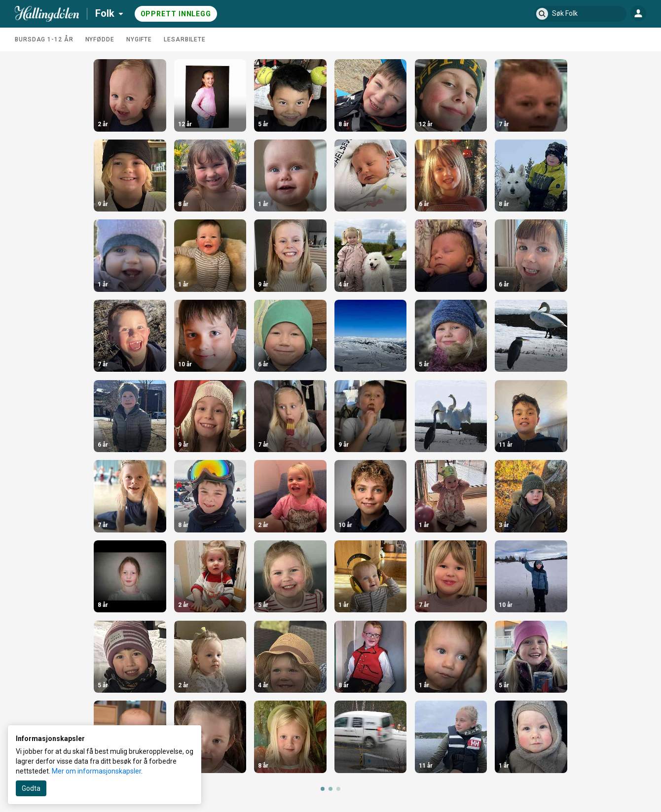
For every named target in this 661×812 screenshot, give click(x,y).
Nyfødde (100, 39)
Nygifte (139, 39)
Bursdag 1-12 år (44, 39)
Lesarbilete (185, 39)
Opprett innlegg (176, 14)
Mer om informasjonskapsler (96, 771)
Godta (31, 788)
